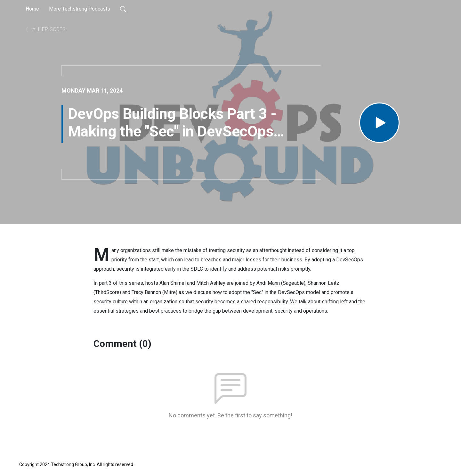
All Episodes (45, 29)
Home (32, 9)
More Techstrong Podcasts (80, 9)
